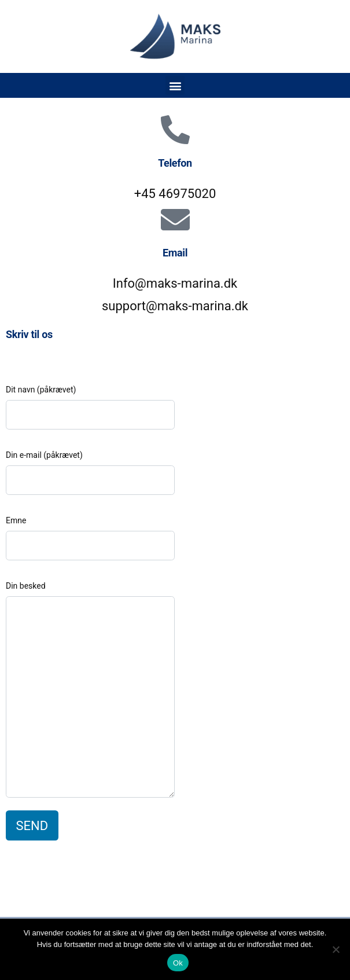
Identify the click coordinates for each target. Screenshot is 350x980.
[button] (175, 85)
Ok (178, 963)
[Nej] (336, 949)
